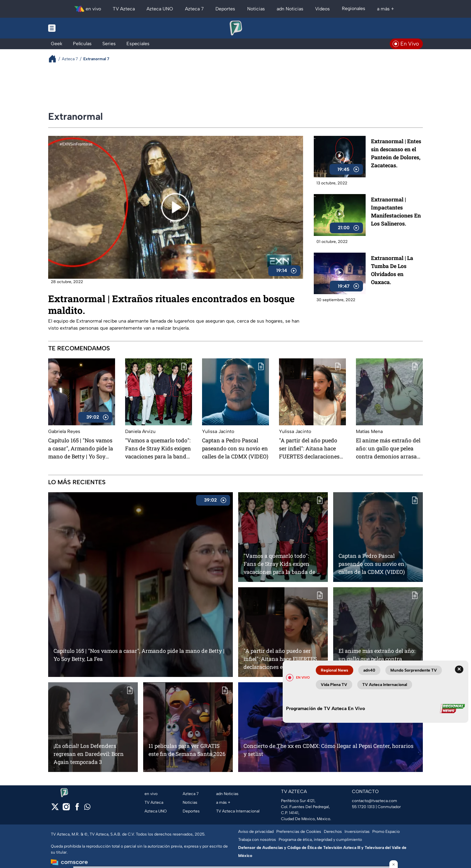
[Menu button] (75, 28)
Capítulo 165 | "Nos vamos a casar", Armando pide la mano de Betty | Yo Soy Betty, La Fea (81, 448)
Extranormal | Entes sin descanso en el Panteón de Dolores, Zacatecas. (396, 153)
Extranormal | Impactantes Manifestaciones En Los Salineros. (396, 212)
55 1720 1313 (363, 807)
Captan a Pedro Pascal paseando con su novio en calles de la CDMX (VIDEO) (235, 448)
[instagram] (66, 809)
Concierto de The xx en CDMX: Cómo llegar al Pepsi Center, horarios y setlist (328, 750)
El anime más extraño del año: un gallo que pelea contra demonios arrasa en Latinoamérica (388, 448)
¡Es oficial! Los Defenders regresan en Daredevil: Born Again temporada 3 (89, 754)
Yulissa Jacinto (218, 431)
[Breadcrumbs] (55, 59)
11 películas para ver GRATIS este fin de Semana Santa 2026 (187, 750)
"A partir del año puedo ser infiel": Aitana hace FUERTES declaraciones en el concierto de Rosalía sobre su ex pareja (311, 448)
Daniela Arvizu (140, 431)
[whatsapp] (87, 808)
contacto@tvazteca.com (374, 801)
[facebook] (77, 809)
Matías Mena (369, 431)
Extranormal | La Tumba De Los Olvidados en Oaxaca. (392, 270)
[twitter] (55, 809)
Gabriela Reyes (64, 431)
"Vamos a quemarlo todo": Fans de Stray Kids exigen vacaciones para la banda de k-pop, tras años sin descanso (158, 448)
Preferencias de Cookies (299, 832)
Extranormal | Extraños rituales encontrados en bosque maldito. (171, 305)
